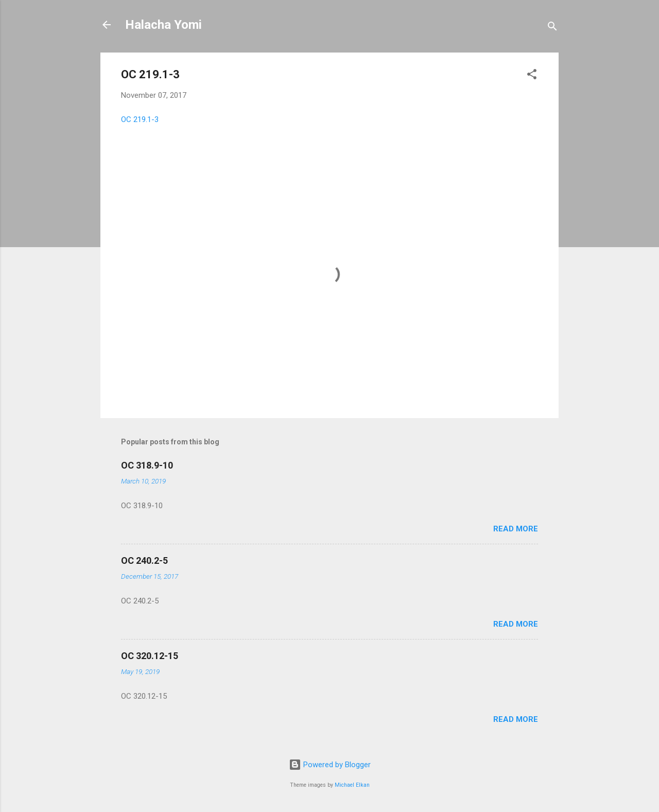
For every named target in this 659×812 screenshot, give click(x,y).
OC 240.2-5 (144, 560)
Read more (516, 529)
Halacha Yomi (163, 25)
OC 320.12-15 (150, 656)
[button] (532, 76)
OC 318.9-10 (147, 465)
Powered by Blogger (330, 765)
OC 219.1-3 (140, 119)
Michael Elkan (352, 785)
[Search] (552, 28)
